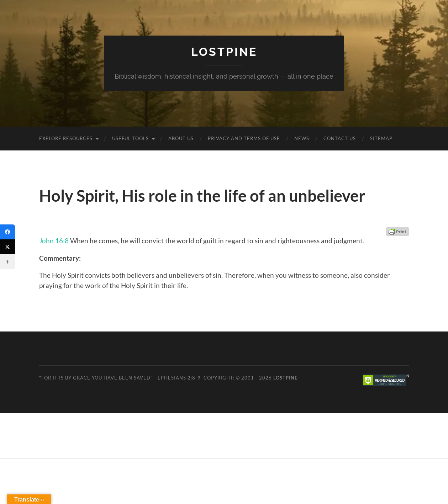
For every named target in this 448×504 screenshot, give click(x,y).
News (302, 138)
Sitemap (381, 138)
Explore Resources (66, 138)
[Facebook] (7, 232)
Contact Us (340, 138)
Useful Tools (130, 138)
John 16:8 (54, 241)
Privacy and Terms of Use (244, 138)
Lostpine (224, 52)
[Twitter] (7, 247)
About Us (181, 138)
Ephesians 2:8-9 (179, 378)
